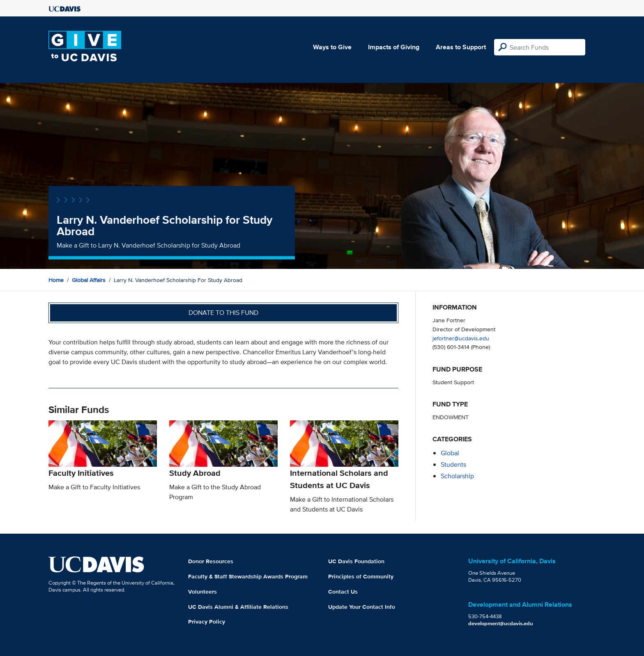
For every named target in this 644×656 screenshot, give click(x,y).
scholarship (457, 476)
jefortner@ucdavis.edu (461, 338)
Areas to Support (461, 47)
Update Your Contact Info (362, 607)
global (450, 453)
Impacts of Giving (394, 47)
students (453, 464)
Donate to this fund (223, 313)
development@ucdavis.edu (501, 623)
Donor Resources (211, 561)
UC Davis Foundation (356, 561)
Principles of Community (361, 576)
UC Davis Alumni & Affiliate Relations (238, 607)
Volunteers (202, 592)
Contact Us (343, 592)
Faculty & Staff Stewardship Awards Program (248, 576)
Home (56, 280)
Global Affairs (89, 280)
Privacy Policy (207, 622)
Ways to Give (332, 47)
